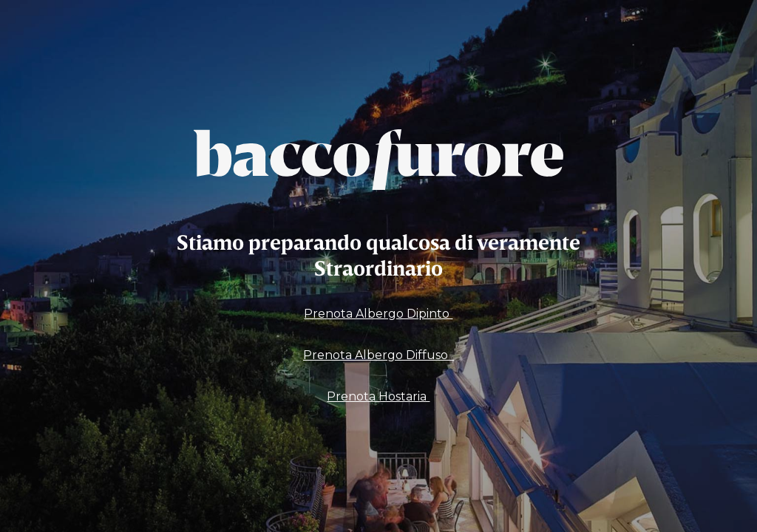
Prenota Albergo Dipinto (378, 314)
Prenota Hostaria (378, 396)
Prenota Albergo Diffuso (378, 355)
